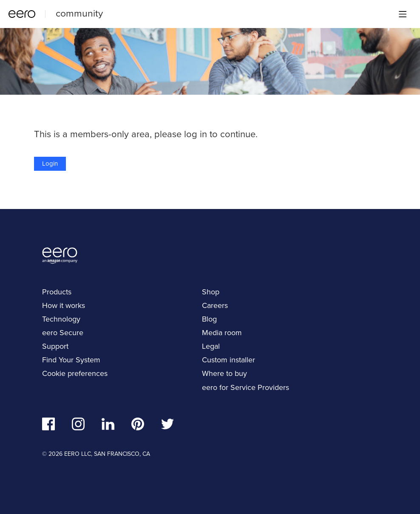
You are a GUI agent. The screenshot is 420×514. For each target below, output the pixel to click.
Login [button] (50, 164)
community (79, 13)
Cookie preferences (75, 373)
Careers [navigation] (215, 305)
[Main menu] (403, 14)
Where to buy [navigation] (224, 373)
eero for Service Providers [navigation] (245, 387)
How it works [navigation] (64, 305)
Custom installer (228, 360)
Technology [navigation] (61, 319)
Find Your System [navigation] (71, 360)
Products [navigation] (57, 292)
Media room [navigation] (222, 333)
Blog (209, 319)
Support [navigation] (55, 346)
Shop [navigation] (211, 292)
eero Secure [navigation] (63, 333)
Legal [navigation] (211, 346)
